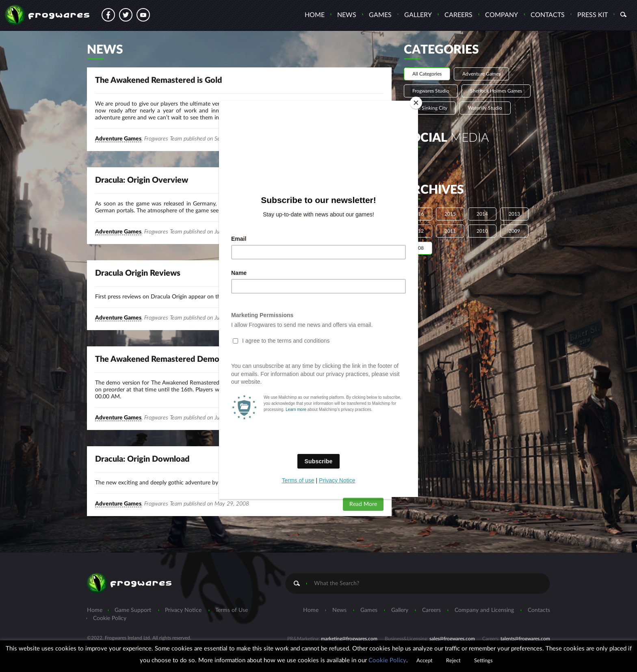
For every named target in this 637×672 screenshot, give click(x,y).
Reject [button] (453, 661)
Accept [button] (425, 661)
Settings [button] (483, 661)
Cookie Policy (387, 660)
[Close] (416, 103)
